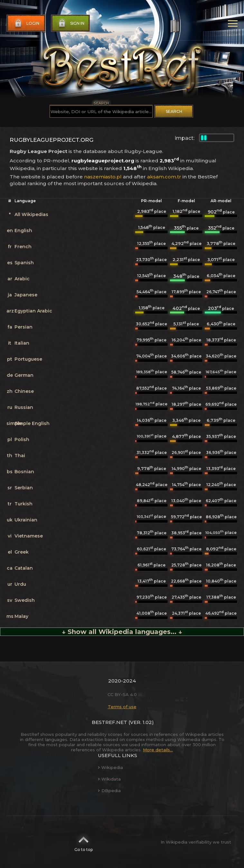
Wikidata (109, 779)
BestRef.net (109, 722)
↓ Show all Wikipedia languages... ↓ (122, 632)
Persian (23, 327)
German (24, 375)
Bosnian (24, 472)
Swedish (25, 600)
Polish (22, 439)
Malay (21, 616)
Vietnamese (29, 536)
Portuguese (28, 359)
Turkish (23, 504)
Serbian (24, 488)
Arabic (22, 279)
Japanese (26, 295)
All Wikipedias (31, 214)
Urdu (20, 584)
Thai (20, 456)
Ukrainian (26, 520)
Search (174, 111)
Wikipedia (110, 767)
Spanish (24, 263)
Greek (22, 552)
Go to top (84, 842)
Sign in (71, 23)
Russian (24, 407)
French (23, 247)
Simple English (32, 423)
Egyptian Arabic (33, 311)
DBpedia (109, 791)
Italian (22, 343)
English (23, 231)
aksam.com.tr (164, 177)
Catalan (24, 568)
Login (26, 23)
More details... (158, 750)
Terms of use (122, 707)
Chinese (24, 391)
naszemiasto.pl (103, 177)
